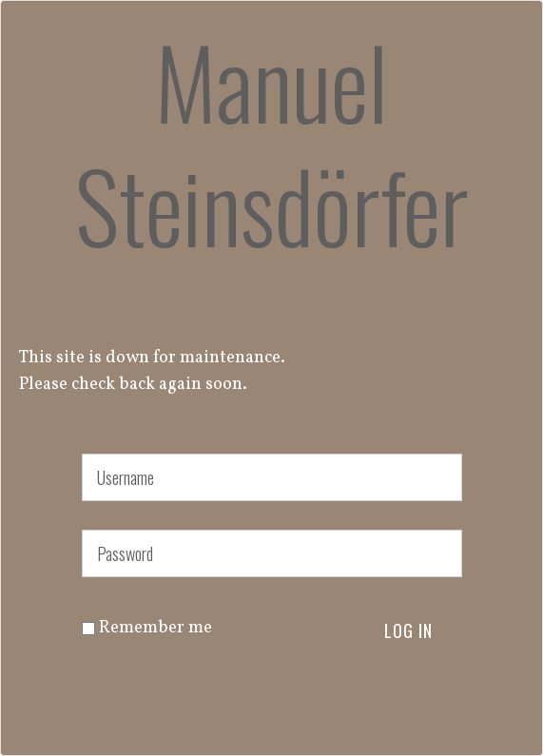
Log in (408, 630)
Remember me (147, 628)
